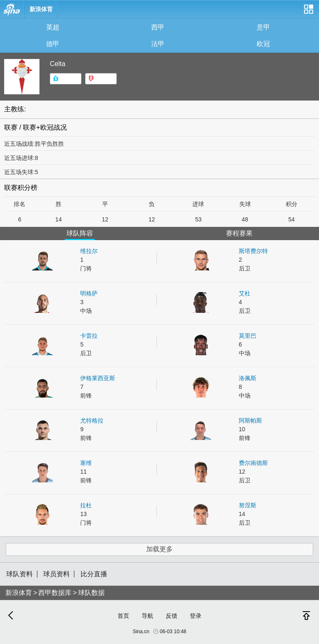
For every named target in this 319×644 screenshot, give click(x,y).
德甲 (53, 44)
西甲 (158, 27)
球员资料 (56, 574)
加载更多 (159, 549)
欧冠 (263, 44)
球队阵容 (80, 233)
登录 (196, 616)
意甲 (263, 27)
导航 (147, 616)
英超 (53, 27)
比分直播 (94, 574)
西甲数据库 (55, 593)
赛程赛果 (239, 233)
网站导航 (308, 12)
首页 (123, 616)
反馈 (172, 616)
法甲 (158, 44)
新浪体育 (41, 9)
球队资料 (20, 574)
